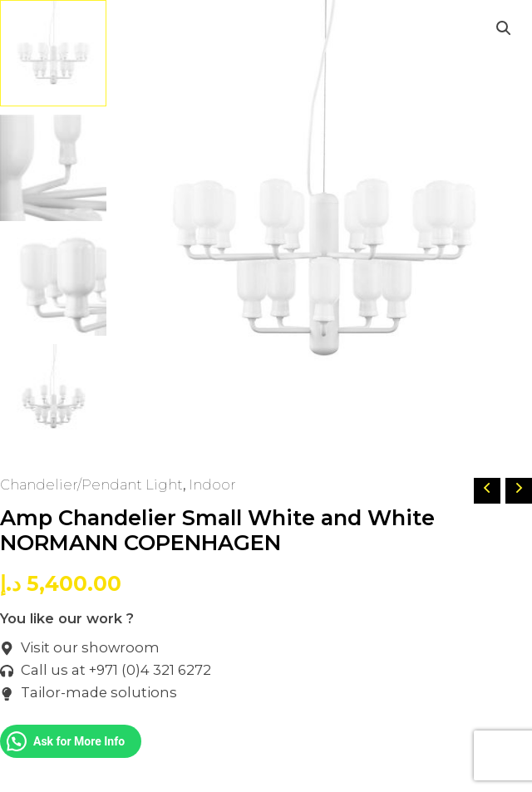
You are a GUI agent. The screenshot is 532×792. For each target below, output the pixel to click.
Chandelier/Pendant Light (91, 485)
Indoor (212, 485)
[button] (504, 28)
